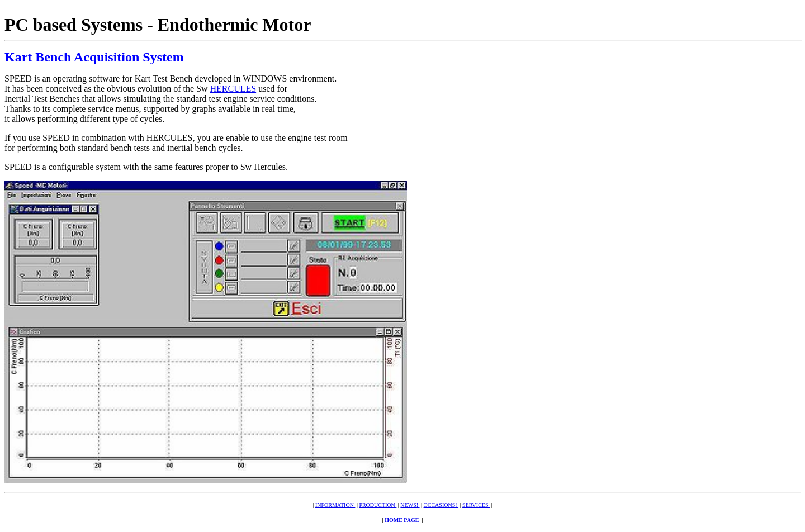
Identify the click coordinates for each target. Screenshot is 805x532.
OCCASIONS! (441, 505)
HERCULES (233, 89)
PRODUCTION (378, 505)
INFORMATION (335, 505)
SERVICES (476, 505)
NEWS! (410, 505)
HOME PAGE (402, 520)
